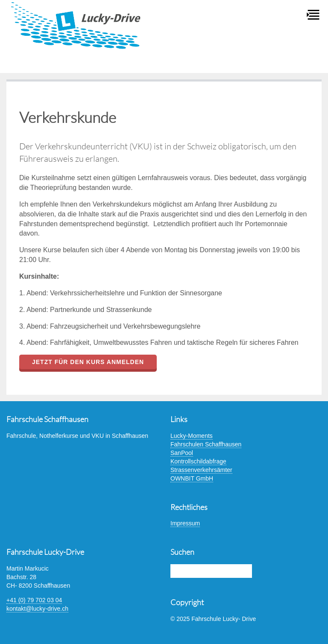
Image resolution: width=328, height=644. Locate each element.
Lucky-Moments (192, 436)
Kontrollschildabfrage (198, 461)
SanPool (182, 453)
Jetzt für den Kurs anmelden (88, 362)
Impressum (185, 523)
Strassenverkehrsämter (201, 470)
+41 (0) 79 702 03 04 (34, 600)
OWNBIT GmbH (192, 478)
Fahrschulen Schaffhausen (206, 444)
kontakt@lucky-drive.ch (37, 609)
